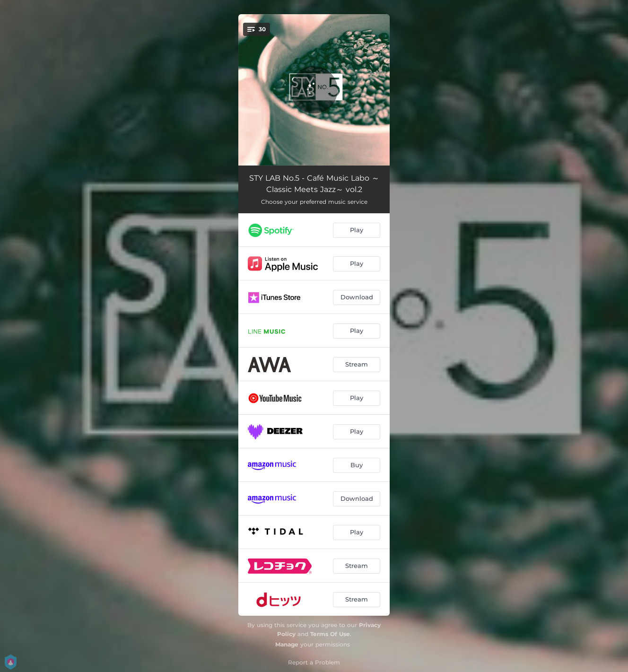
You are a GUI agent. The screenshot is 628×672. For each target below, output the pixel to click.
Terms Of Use (330, 634)
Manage (287, 644)
